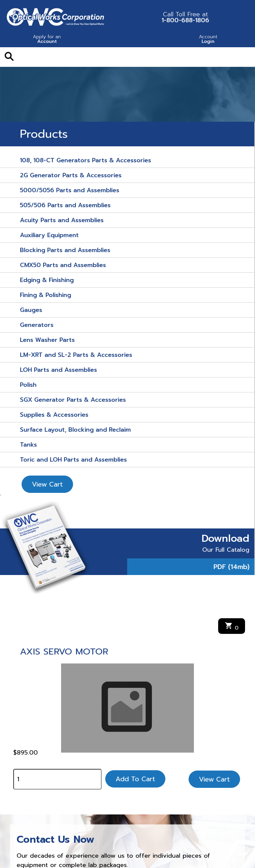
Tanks (28, 445)
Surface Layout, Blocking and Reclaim (75, 430)
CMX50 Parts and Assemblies (63, 265)
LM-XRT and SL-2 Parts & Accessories (76, 355)
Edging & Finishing (47, 280)
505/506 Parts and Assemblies (65, 205)
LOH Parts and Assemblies (58, 370)
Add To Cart (135, 779)
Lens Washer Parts (47, 340)
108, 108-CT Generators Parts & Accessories (85, 160)
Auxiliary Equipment (49, 235)
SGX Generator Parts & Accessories (73, 400)
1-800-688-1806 (185, 17)
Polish (28, 385)
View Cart (47, 484)
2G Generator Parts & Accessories (71, 175)
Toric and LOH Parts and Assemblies (73, 460)
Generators (37, 325)
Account (47, 40)
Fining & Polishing (45, 295)
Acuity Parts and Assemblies (62, 220)
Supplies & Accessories (54, 415)
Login (208, 40)
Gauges (31, 310)
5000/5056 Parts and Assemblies (70, 190)
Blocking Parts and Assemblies (65, 250)
